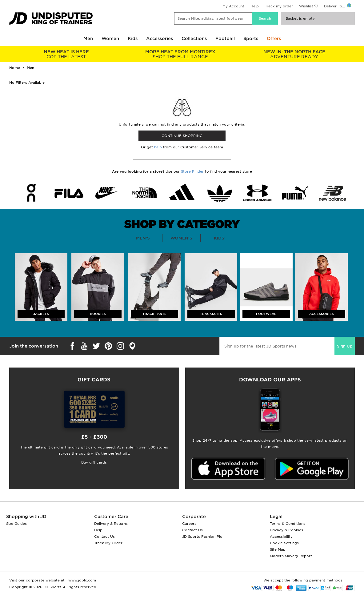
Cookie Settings (284, 543)
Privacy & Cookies (286, 530)
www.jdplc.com (82, 580)
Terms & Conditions (288, 524)
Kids (133, 38)
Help (255, 6)
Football (225, 38)
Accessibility (281, 537)
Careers (189, 524)
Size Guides (16, 524)
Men (88, 38)
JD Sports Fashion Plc (202, 537)
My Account (233, 6)
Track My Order (108, 543)
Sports (251, 38)
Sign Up (345, 346)
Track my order (279, 6)
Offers (274, 38)
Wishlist (306, 6)
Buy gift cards (94, 462)
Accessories (160, 38)
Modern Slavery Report (291, 556)
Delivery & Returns (111, 524)
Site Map (278, 549)
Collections (194, 38)
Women (110, 38)
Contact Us (104, 537)
